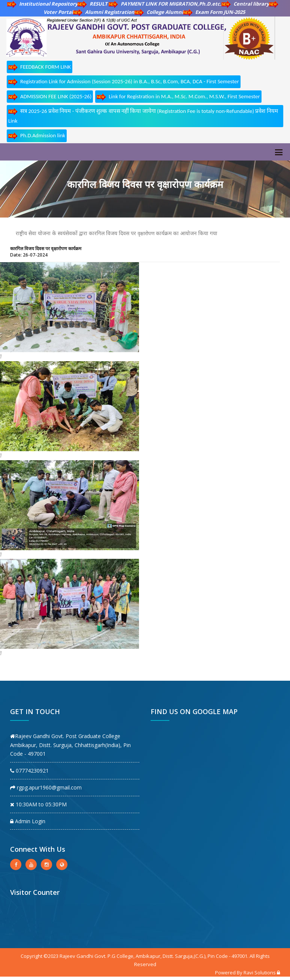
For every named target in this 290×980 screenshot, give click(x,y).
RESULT (93, 4)
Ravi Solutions (260, 972)
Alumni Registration (104, 12)
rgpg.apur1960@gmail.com (46, 787)
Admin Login (28, 821)
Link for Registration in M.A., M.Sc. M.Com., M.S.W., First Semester (178, 97)
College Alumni (159, 12)
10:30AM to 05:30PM (38, 804)
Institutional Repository (42, 4)
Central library (245, 4)
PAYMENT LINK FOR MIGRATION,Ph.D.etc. (165, 4)
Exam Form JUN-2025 (214, 12)
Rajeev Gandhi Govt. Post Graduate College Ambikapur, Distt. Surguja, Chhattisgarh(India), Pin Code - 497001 (70, 745)
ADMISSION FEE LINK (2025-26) (50, 97)
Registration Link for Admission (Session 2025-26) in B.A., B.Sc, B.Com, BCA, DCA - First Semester (124, 82)
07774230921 (29, 771)
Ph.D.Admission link (37, 136)
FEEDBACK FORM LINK (40, 67)
